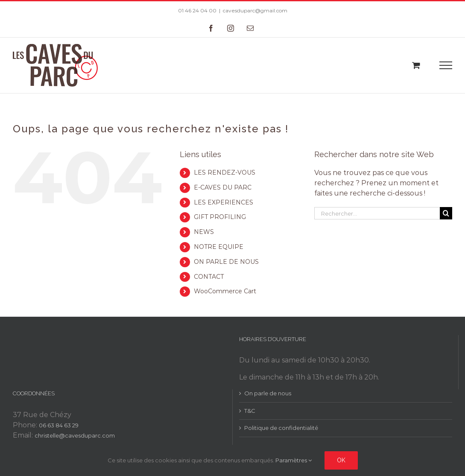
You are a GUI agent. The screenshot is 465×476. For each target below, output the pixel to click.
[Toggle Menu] (446, 65)
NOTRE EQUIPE (219, 247)
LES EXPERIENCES (224, 202)
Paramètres (294, 460)
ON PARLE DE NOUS (226, 262)
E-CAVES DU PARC (223, 187)
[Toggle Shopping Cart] (416, 65)
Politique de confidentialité (281, 428)
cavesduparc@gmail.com (255, 10)
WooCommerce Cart (225, 291)
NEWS (204, 232)
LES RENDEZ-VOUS (225, 172)
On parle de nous (268, 393)
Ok (341, 460)
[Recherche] (446, 213)
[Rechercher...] (377, 213)
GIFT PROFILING (220, 217)
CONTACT (209, 277)
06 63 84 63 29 (59, 425)
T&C (250, 411)
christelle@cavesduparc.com (75, 435)
